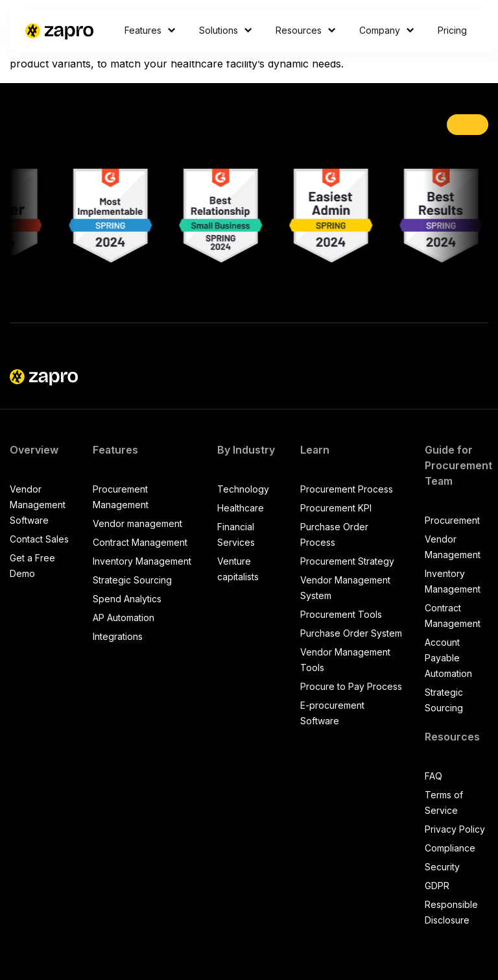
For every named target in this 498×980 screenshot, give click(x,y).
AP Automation (124, 618)
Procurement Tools (341, 614)
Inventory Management (142, 561)
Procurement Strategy (347, 561)
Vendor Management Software (38, 505)
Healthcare (241, 508)
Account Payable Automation (448, 658)
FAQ (433, 776)
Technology (243, 489)
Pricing (452, 30)
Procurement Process (347, 489)
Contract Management (140, 542)
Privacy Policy (455, 829)
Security (442, 867)
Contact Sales (39, 539)
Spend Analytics (127, 599)
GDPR (437, 886)
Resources (306, 30)
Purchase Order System (351, 633)
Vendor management (137, 523)
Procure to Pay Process (351, 686)
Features (150, 30)
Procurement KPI (336, 508)
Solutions (226, 30)
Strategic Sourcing (132, 580)
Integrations (118, 636)
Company (387, 30)
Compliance (450, 848)
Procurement (452, 520)
